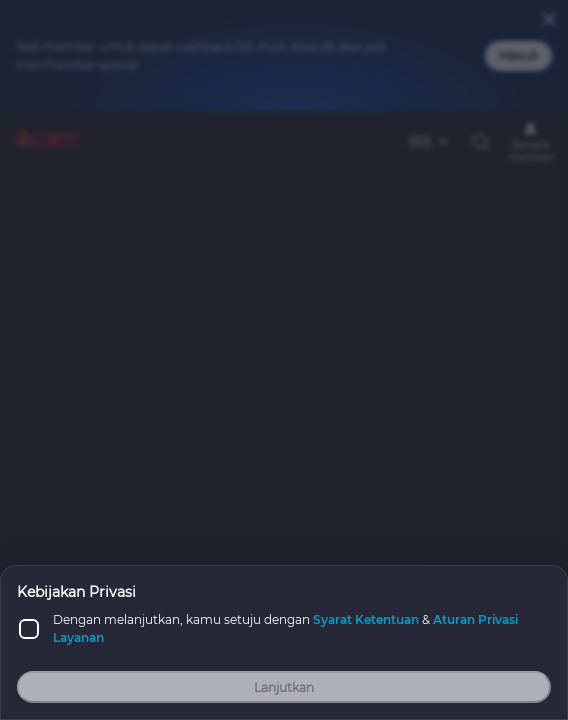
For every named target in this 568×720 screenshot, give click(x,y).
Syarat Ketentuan (366, 619)
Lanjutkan (284, 687)
